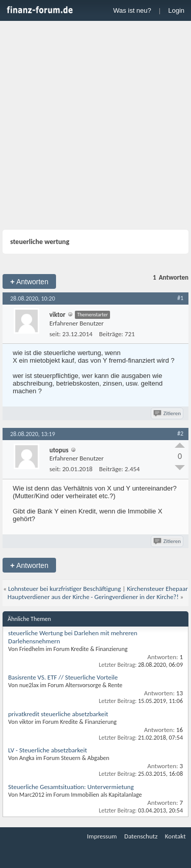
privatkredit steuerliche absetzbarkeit (58, 714)
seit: (55, 334)
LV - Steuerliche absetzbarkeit (48, 750)
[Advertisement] (95, 127)
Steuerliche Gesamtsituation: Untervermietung (71, 787)
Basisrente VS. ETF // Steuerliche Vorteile (63, 677)
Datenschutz (141, 836)
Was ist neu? (132, 10)
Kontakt (175, 836)
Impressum (102, 836)
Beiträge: (111, 334)
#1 (180, 298)
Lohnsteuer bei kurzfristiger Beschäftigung (64, 589)
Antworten (29, 281)
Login (176, 10)
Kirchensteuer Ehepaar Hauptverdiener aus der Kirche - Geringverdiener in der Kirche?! (98, 593)
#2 (180, 433)
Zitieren (168, 413)
